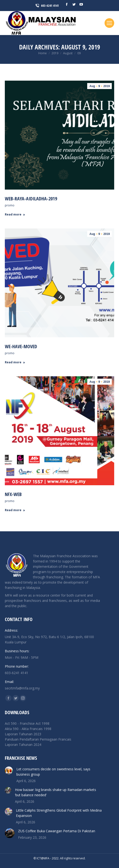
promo (10, 205)
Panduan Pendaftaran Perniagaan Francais (38, 739)
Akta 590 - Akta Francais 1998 (28, 729)
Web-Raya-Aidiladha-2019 (31, 199)
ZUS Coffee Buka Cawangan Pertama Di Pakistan (57, 831)
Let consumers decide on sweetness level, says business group (53, 772)
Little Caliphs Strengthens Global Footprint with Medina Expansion (59, 813)
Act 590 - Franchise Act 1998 (27, 723)
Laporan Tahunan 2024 (23, 745)
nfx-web (13, 494)
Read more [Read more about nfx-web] (15, 510)
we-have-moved (21, 346)
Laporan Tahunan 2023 (23, 734)
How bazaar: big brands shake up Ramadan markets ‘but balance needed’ (56, 792)
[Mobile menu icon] (109, 23)
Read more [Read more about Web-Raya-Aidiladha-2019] (15, 215)
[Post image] (9, 770)
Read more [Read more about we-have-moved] (15, 362)
